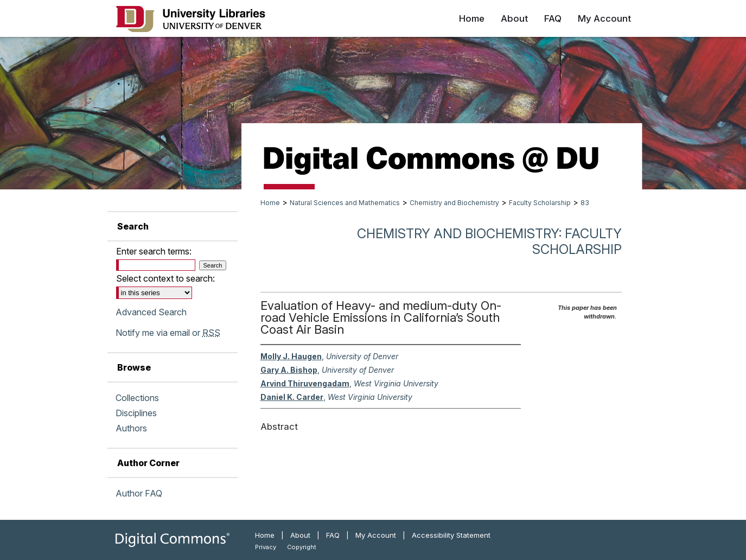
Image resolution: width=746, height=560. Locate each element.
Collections (137, 398)
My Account (376, 535)
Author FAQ (139, 493)
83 (585, 203)
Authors (131, 428)
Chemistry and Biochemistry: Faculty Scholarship (489, 241)
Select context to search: (165, 278)
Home (270, 203)
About (300, 535)
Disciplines (136, 413)
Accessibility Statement (451, 535)
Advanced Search (151, 312)
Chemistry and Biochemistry (454, 203)
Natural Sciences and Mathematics (345, 203)
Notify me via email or (168, 333)
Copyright (302, 547)
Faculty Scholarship (540, 203)
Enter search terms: (154, 251)
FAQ (333, 535)
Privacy (266, 547)
